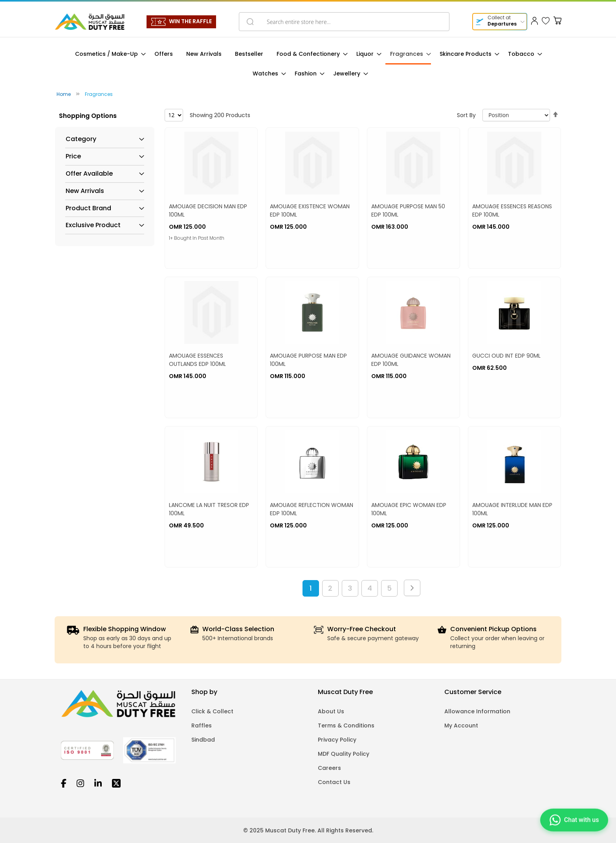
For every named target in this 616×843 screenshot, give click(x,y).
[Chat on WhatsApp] (573, 821)
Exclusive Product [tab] (93, 225)
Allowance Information (477, 711)
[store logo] (90, 22)
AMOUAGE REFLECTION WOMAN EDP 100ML (312, 509)
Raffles (202, 725)
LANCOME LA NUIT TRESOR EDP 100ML (209, 509)
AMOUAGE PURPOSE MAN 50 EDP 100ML (408, 210)
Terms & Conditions (346, 725)
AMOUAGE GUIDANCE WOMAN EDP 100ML (411, 360)
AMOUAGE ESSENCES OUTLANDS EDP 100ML (197, 360)
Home (64, 94)
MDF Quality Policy (344, 754)
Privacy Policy (337, 740)
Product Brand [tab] (88, 208)
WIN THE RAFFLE (190, 21)
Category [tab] (81, 139)
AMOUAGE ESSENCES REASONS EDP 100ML (512, 210)
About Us (331, 711)
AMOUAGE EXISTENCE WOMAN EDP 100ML (310, 210)
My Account (461, 725)
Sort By (466, 115)
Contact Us (334, 782)
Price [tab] (73, 156)
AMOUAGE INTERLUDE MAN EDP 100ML (512, 509)
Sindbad (203, 740)
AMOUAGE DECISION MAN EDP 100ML (208, 210)
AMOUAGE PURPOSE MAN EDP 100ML (308, 360)
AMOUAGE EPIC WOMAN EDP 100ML (409, 509)
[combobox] (344, 22)
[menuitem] (108, 54)
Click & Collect (212, 711)
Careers (329, 768)
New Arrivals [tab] (85, 191)
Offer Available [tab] (89, 174)
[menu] (308, 64)
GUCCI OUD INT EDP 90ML (506, 356)
